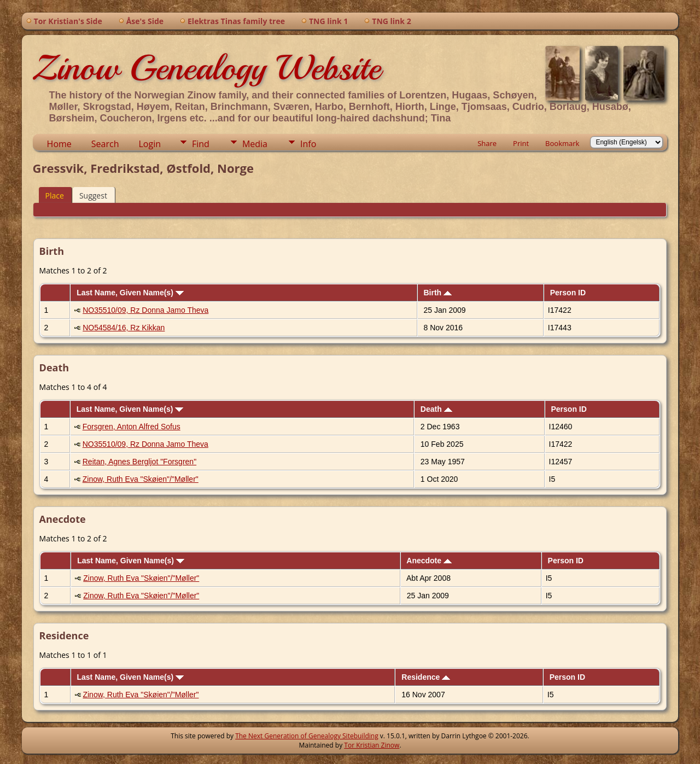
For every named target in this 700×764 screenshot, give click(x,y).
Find (201, 144)
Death (436, 409)
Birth (437, 293)
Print (521, 143)
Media (255, 144)
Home (59, 144)
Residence (426, 677)
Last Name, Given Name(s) (130, 293)
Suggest (93, 196)
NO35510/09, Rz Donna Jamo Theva (145, 310)
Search (105, 144)
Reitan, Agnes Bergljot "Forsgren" (139, 462)
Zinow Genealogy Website (207, 68)
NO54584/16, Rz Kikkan (124, 328)
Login (150, 144)
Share (487, 143)
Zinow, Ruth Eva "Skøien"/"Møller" (141, 479)
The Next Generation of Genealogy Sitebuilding (307, 736)
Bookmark (562, 143)
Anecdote (429, 561)
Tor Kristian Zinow (372, 745)
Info (308, 144)
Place (55, 196)
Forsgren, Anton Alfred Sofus (132, 427)
